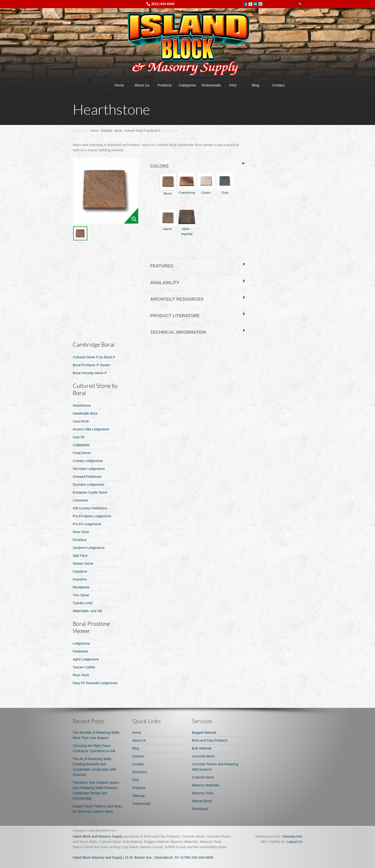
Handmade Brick (85, 413)
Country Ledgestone (88, 461)
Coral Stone (82, 453)
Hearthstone (82, 406)
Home (119, 85)
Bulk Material (201, 748)
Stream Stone (83, 564)
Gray (225, 184)
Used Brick (81, 421)
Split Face (80, 556)
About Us (142, 85)
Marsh (168, 220)
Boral (118, 131)
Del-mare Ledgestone (89, 469)
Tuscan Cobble (84, 667)
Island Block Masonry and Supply (97, 857)
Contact (278, 85)
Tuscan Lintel (83, 603)
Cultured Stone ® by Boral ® (142, 131)
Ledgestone (81, 643)
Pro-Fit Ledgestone (87, 524)
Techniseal (200, 809)
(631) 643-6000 (163, 4)
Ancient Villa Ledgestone (91, 429)
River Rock (81, 532)
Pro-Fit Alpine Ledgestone (92, 516)
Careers (138, 756)
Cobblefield (81, 445)
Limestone (80, 500)
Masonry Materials (205, 785)
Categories (187, 85)
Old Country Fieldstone (90, 508)
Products (165, 85)
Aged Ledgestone (86, 659)
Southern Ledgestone (89, 548)
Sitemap (138, 796)
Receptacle (81, 587)
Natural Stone (202, 801)
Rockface (80, 540)
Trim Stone (81, 595)
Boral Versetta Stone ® (90, 373)
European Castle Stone (90, 492)
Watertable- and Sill (87, 611)
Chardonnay (187, 184)
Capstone (80, 571)
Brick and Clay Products (210, 740)
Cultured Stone (203, 777)
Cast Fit (78, 437)
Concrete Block (203, 756)
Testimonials (211, 85)
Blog (255, 85)
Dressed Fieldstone (87, 477)
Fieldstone (80, 651)
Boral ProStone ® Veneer (91, 365)
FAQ (233, 85)
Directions (140, 772)
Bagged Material (204, 733)
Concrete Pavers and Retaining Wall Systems (215, 767)
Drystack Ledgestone (88, 485)
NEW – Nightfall (187, 222)
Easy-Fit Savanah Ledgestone (95, 683)
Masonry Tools (203, 793)
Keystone (80, 579)
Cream (206, 184)
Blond (168, 184)
